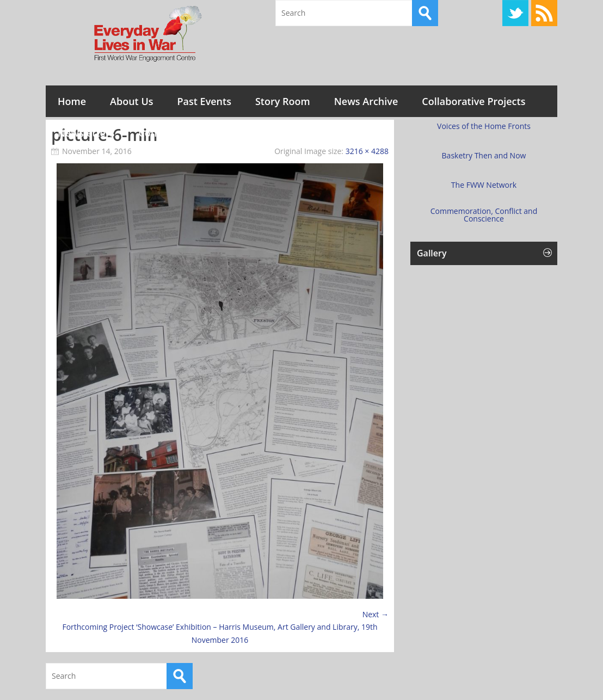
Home (72, 101)
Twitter (515, 13)
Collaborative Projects (473, 101)
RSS (544, 13)
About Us (131, 101)
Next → (376, 614)
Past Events (204, 101)
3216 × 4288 (367, 151)
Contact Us (164, 133)
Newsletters (86, 133)
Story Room (283, 101)
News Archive (366, 101)
